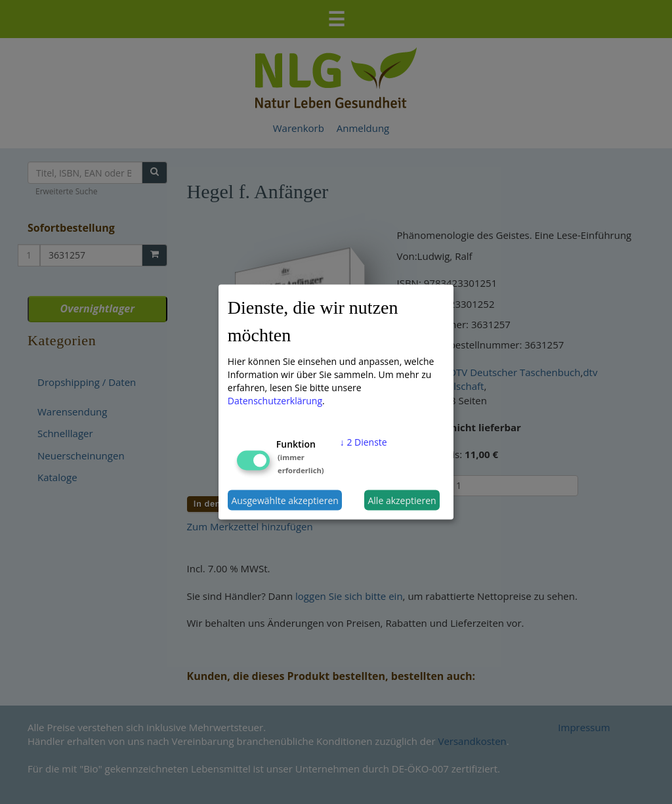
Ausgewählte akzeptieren (285, 500)
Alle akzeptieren (402, 500)
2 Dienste (364, 442)
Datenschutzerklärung (275, 401)
